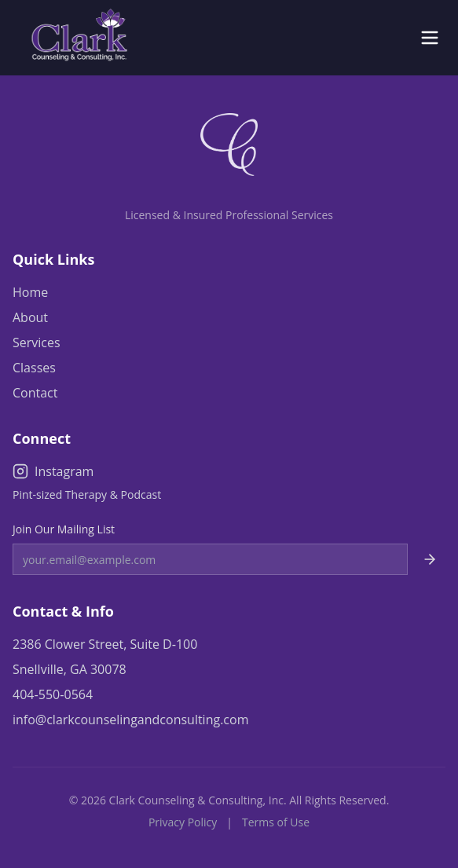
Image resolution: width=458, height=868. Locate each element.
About (30, 317)
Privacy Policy (183, 822)
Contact (35, 393)
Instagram (53, 471)
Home (30, 292)
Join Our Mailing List (64, 529)
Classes (34, 368)
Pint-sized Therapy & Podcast (87, 494)
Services (37, 342)
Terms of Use (276, 822)
